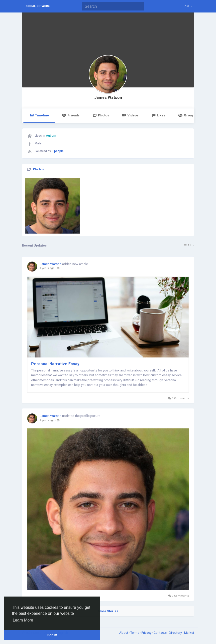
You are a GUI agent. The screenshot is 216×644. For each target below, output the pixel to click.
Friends (71, 115)
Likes (158, 115)
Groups (187, 115)
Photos (101, 115)
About (124, 633)
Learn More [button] (23, 620)
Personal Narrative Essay (55, 364)
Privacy (147, 633)
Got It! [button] (52, 635)
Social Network (38, 6)
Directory (176, 633)
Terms (135, 633)
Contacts (161, 633)
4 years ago (47, 268)
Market (189, 633)
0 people (58, 151)
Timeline (39, 115)
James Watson (108, 98)
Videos (130, 115)
